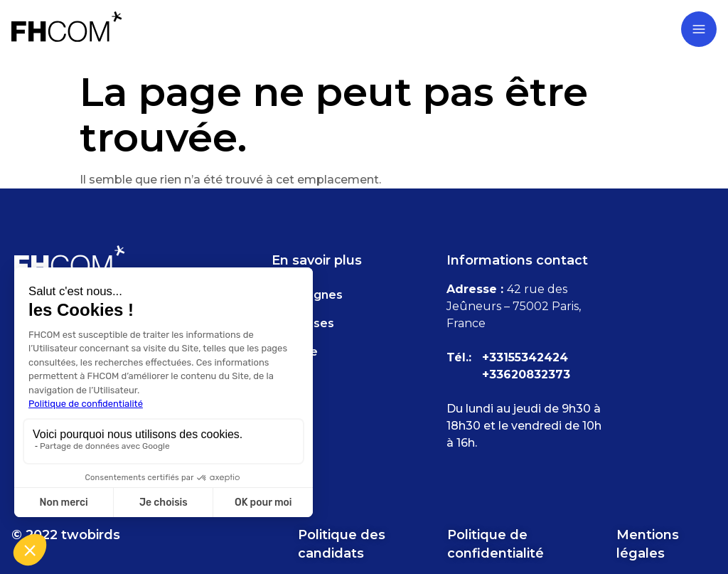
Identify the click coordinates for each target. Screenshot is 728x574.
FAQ (284, 380)
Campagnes (307, 295)
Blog (285, 409)
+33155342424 (525, 357)
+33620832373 (526, 374)
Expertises (303, 323)
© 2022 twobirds (66, 535)
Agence (295, 352)
